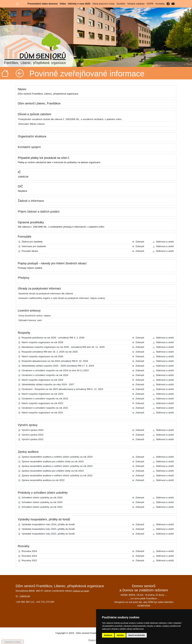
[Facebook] (168, 4)
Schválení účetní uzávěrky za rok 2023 (40, 502)
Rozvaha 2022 (28, 560)
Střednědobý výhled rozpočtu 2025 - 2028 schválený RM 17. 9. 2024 (56, 366)
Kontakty (160, 4)
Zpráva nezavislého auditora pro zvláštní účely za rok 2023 (51, 471)
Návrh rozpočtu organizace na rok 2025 (41, 356)
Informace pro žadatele (32, 246)
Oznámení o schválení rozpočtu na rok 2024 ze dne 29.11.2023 (53, 370)
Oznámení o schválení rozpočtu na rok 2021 (43, 408)
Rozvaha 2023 (28, 556)
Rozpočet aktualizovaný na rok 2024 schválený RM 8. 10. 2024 (53, 361)
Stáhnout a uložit (163, 242)
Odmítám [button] (120, 635)
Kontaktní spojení (29, 147)
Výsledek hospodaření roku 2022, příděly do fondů (47, 534)
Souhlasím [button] (108, 635)
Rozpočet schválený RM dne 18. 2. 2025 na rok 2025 (48, 352)
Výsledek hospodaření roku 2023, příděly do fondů (47, 529)
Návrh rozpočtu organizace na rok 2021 (41, 413)
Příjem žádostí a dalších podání (39, 212)
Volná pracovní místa (103, 4)
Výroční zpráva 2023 (31, 435)
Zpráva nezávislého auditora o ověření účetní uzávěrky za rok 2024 (55, 457)
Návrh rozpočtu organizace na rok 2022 (41, 403)
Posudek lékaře (28, 251)
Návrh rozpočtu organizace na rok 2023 (41, 394)
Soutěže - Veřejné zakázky (130, 4)
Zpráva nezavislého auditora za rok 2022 (41, 480)
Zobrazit (138, 242)
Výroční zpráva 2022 (31, 439)
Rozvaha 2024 (28, 551)
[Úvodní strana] (17, 4)
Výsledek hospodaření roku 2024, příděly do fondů (47, 524)
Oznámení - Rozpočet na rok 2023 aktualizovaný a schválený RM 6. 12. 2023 (61, 389)
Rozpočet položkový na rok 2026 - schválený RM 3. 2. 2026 (51, 338)
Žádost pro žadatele (30, 242)
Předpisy (24, 278)
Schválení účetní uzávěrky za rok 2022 (40, 507)
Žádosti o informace (31, 201)
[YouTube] (173, 4)
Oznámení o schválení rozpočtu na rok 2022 (43, 399)
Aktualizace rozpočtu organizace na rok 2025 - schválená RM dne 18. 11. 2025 (62, 347)
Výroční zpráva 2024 (31, 430)
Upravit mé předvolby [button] (137, 635)
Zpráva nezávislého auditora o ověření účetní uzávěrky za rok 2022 (55, 475)
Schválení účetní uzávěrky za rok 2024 (40, 498)
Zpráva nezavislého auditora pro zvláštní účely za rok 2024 (51, 461)
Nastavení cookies (13, 642)
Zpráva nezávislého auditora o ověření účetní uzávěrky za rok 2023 (55, 466)
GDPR (150, 4)
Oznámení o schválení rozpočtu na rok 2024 (43, 375)
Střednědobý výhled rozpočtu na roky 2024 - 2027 (46, 384)
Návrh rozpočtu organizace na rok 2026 (41, 342)
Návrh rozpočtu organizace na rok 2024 (41, 380)
